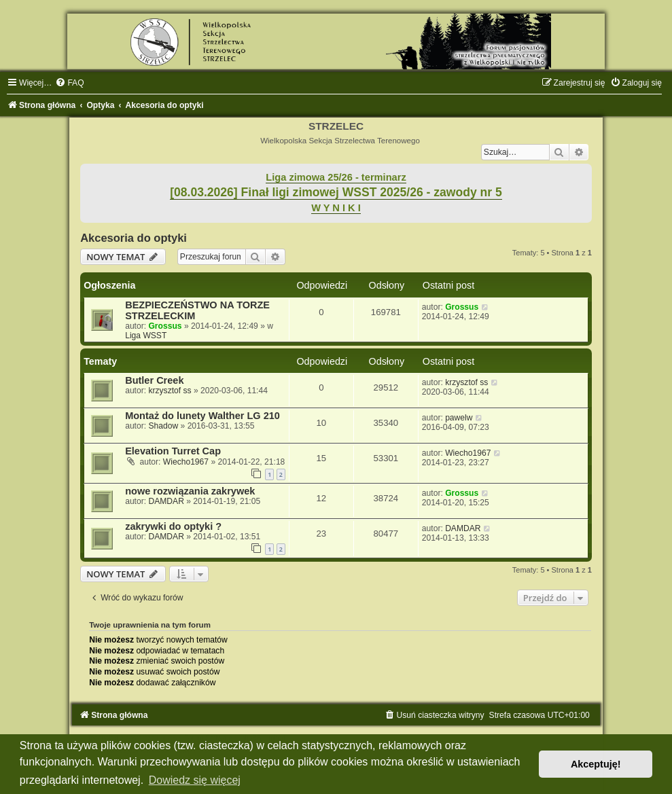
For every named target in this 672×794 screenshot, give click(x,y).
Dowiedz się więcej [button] (195, 780)
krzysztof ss (170, 391)
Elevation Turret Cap (173, 451)
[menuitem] (69, 83)
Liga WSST (146, 336)
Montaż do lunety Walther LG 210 (202, 416)
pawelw (459, 418)
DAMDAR (166, 501)
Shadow (163, 426)
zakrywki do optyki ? (173, 526)
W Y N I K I (336, 208)
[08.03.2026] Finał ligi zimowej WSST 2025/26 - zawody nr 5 (336, 192)
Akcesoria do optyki (134, 238)
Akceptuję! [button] (596, 764)
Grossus (165, 326)
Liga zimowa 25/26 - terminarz (336, 177)
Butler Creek (154, 380)
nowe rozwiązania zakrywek (190, 491)
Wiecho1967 (186, 462)
